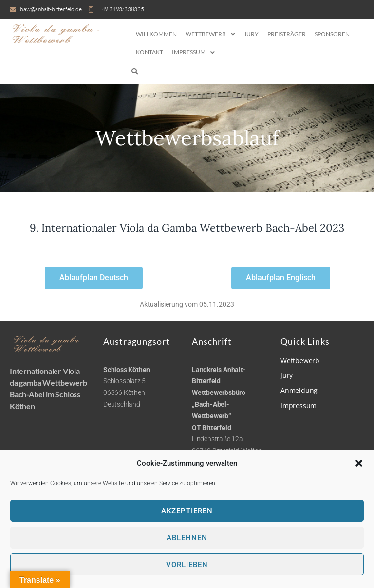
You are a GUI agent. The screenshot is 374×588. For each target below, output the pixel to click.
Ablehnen (187, 538)
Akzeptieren (187, 511)
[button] (359, 463)
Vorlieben (187, 565)
